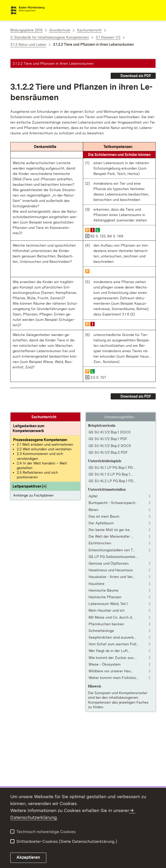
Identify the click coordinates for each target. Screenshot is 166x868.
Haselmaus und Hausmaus (111, 570)
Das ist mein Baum (104, 516)
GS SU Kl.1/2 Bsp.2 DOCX (110, 446)
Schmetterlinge (101, 631)
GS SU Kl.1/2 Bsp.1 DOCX (110, 432)
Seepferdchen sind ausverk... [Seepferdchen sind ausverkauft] (112, 637)
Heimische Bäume (103, 590)
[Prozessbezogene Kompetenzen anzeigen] (40, 440)
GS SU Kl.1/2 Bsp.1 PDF (108, 439)
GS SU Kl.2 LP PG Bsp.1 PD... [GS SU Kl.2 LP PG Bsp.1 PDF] (112, 481)
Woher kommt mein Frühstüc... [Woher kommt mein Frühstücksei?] (114, 678)
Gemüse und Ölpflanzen (109, 563)
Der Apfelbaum (101, 523)
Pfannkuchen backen (106, 624)
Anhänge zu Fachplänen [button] (33, 495)
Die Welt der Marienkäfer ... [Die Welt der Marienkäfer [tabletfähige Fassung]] (111, 536)
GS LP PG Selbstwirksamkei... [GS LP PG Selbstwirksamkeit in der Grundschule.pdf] (113, 557)
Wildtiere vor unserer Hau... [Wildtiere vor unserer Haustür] (111, 671)
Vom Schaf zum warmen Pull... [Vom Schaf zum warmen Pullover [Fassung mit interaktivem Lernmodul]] (114, 644)
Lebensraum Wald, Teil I (108, 604)
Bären (93, 510)
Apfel (93, 496)
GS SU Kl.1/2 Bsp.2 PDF (108, 452)
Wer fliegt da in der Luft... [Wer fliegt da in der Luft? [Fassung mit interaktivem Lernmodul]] (109, 651)
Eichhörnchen (100, 543)
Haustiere (97, 584)
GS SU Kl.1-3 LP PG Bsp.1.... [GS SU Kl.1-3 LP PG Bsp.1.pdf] (111, 474)
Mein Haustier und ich (107, 610)
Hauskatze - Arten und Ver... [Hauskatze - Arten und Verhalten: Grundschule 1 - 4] (112, 577)
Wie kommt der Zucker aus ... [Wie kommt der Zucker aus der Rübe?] (113, 658)
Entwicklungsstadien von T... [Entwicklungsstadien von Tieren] (112, 550)
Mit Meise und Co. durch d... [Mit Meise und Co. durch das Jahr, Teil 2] (111, 617)
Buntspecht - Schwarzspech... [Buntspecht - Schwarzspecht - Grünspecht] (113, 503)
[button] (29, 486)
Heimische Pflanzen (105, 597)
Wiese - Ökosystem (105, 664)
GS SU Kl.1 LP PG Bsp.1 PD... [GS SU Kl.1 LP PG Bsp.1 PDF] (112, 468)
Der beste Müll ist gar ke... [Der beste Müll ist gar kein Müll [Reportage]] (110, 530)
